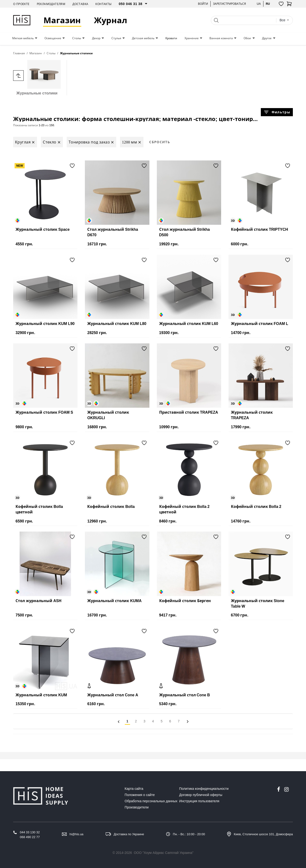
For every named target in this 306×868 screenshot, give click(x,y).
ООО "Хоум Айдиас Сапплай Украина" (164, 853)
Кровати (171, 38)
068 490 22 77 (30, 837)
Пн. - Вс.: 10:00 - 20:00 (189, 834)
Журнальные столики (37, 78)
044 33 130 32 (30, 832)
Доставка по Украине (129, 834)
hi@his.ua (76, 834)
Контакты (103, 4)
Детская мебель (143, 38)
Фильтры (277, 112)
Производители (137, 807)
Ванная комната (221, 38)
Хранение (192, 38)
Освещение (53, 38)
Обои (247, 38)
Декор (96, 38)
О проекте (21, 4)
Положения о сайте (140, 795)
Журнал (111, 20)
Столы (77, 38)
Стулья (116, 38)
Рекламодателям (51, 4)
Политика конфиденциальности (204, 789)
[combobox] (284, 20)
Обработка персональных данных (151, 801)
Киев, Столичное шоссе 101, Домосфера (263, 834)
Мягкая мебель (23, 38)
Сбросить (160, 142)
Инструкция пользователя (199, 801)
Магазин (62, 20)
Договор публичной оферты (201, 795)
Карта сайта (134, 789)
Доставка (80, 4)
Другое (267, 38)
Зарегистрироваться (229, 4)
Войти (203, 4)
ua (259, 4)
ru (268, 4)
